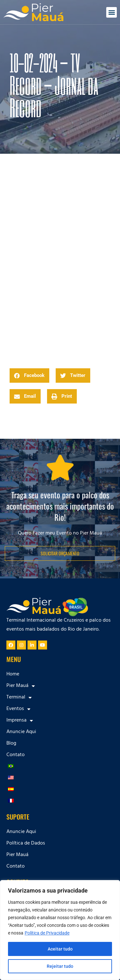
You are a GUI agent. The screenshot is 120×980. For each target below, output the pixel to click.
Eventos (18, 709)
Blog (11, 744)
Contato (16, 755)
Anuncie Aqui (21, 732)
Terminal (19, 698)
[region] (60, 930)
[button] (112, 12)
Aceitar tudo (60, 949)
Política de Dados (26, 844)
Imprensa (20, 721)
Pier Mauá (21, 686)
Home (13, 674)
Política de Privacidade (47, 933)
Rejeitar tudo (60, 966)
